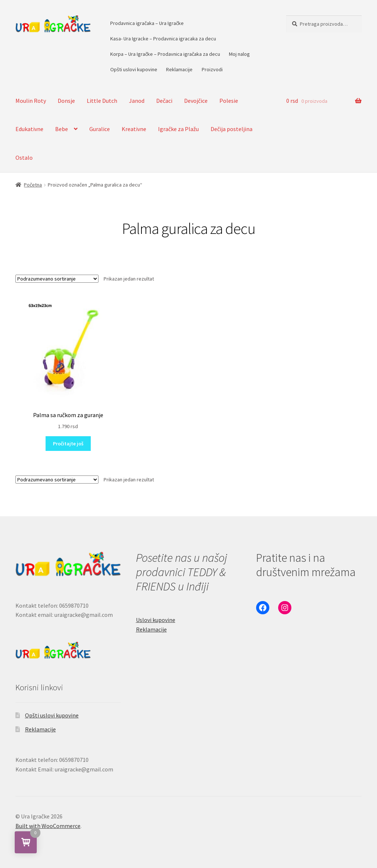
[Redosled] (57, 279)
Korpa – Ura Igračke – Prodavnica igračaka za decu (165, 54)
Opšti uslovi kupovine (134, 69)
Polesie (229, 101)
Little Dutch (102, 101)
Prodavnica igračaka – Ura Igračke (147, 23)
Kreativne (134, 129)
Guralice (100, 129)
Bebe (62, 129)
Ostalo (24, 158)
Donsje (66, 101)
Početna (33, 185)
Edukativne (29, 129)
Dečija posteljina (231, 129)
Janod (137, 101)
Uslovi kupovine (156, 620)
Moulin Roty (31, 101)
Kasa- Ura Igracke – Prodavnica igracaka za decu (163, 39)
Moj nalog (239, 54)
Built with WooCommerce (48, 826)
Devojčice (196, 101)
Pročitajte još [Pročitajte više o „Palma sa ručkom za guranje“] (68, 444)
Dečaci (164, 101)
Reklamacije (179, 69)
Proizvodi (212, 69)
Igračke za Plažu (178, 129)
